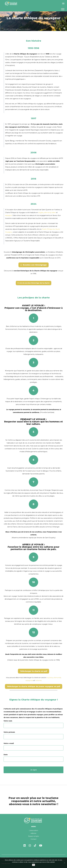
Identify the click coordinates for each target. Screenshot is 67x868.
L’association (33, 830)
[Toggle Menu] (63, 9)
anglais (41, 213)
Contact (33, 839)
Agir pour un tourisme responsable (11, 4)
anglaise (50, 678)
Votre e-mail (33, 746)
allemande (57, 678)
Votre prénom (33, 734)
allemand (47, 213)
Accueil (6, 29)
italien (54, 213)
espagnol (8, 215)
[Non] (64, 863)
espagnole (29, 680)
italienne (38, 680)
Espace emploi (34, 836)
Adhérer (33, 833)
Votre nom (33, 723)
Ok (34, 865)
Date (33, 757)
